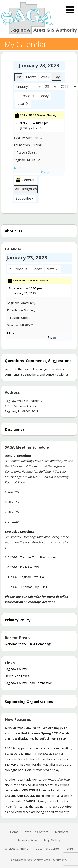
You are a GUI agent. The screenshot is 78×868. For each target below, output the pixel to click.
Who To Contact (37, 832)
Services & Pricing (16, 848)
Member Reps (28, 840)
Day (57, 77)
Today (44, 96)
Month (31, 77)
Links (70, 848)
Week (45, 77)
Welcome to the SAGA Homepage (28, 644)
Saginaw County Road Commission (29, 683)
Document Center (48, 848)
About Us (13, 231)
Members (61, 832)
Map (45, 172)
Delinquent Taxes (17, 676)
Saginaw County (16, 669)
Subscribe (25, 198)
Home (14, 832)
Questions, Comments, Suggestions (38, 361)
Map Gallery (52, 840)
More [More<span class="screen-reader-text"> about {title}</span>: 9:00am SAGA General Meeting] (18, 168)
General (25, 180)
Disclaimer (15, 429)
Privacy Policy (18, 620)
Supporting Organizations (29, 702)
